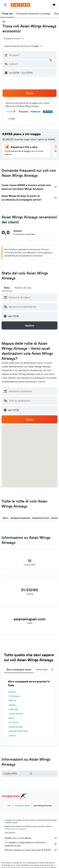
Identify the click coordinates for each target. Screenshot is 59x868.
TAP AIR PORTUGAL (18, 731)
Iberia (11, 718)
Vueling (12, 736)
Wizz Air (12, 701)
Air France (14, 722)
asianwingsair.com (30, 619)
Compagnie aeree (22, 805)
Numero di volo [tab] (23, 288)
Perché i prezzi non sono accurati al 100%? (31, 850)
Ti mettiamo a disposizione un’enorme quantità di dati (31, 844)
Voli (9, 805)
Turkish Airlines (16, 714)
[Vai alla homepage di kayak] (20, 5)
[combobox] (14, 39)
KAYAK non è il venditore (31, 838)
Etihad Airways (16, 727)
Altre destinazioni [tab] (46, 670)
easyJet (12, 705)
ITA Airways (14, 696)
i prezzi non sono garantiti (15, 829)
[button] (5, 5)
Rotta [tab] (7, 288)
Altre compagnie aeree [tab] (19, 670)
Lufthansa (13, 709)
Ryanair (12, 692)
